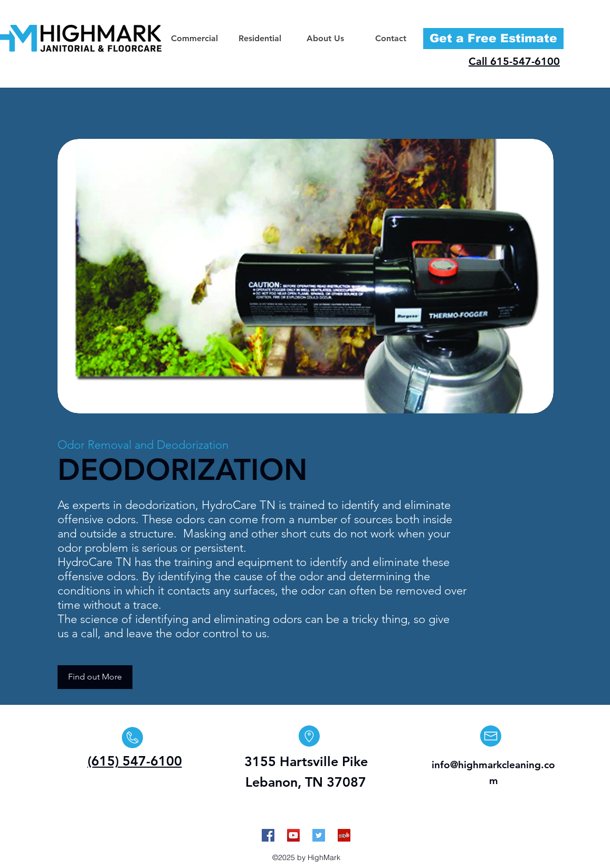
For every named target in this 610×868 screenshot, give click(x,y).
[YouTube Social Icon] (293, 835)
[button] (194, 39)
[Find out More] (95, 677)
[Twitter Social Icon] (319, 835)
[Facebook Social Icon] (268, 835)
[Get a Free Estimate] (493, 39)
